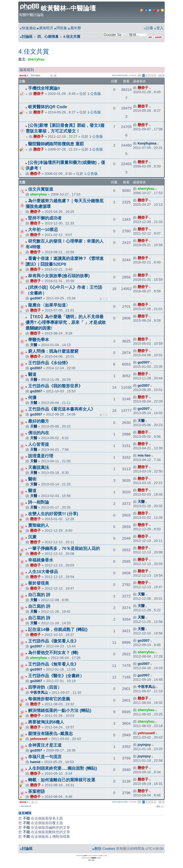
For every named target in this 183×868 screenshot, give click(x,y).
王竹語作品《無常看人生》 (53, 664)
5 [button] (155, 76)
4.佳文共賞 (34, 51)
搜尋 (150, 37)
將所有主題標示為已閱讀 (120, 75)
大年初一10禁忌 (43, 230)
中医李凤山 (39, 692)
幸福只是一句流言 (45, 757)
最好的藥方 (39, 421)
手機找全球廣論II (44, 88)
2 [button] (146, 76)
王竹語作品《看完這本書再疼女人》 (62, 409)
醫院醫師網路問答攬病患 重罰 (56, 144)
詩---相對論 (39, 502)
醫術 (32, 479)
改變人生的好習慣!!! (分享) (53, 514)
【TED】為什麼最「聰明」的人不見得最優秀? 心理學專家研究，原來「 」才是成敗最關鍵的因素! (66, 322)
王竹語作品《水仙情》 (49, 363)
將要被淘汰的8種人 (46, 722)
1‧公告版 (94, 94)
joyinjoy (144, 745)
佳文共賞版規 (41, 189)
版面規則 (27, 70)
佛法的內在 (39, 433)
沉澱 (32, 537)
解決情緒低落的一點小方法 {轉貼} (60, 710)
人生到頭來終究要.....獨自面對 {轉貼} (63, 768)
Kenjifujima (147, 143)
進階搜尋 (158, 37)
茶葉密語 (36, 791)
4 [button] (152, 76)
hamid (35, 762)
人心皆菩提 (39, 444)
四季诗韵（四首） (45, 687)
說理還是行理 (41, 456)
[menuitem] (45, 28)
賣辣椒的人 (39, 525)
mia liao (144, 455)
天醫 (34, 345)
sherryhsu (36, 59)
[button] (139, 76)
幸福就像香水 (41, 560)
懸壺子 (39, 94)
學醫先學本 (39, 340)
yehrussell (39, 739)
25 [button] (160, 76)
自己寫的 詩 (39, 595)
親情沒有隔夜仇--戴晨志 (50, 734)
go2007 (36, 298)
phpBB (85, 856)
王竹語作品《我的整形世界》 (55, 386)
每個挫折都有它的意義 (49, 699)
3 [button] (149, 76)
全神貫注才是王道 (45, 745)
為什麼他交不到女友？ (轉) (53, 653)
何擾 (32, 398)
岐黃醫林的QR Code (48, 107)
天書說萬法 (39, 467)
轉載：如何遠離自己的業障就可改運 (62, 780)
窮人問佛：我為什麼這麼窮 (53, 351)
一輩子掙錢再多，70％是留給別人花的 (64, 548)
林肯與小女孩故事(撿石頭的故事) (59, 276)
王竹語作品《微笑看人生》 (53, 641)
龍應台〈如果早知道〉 (49, 305)
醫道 (32, 374)
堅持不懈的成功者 (45, 218)
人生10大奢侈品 (43, 572)
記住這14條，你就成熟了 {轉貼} (58, 629)
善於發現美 (39, 583)
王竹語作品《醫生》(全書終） (56, 676)
